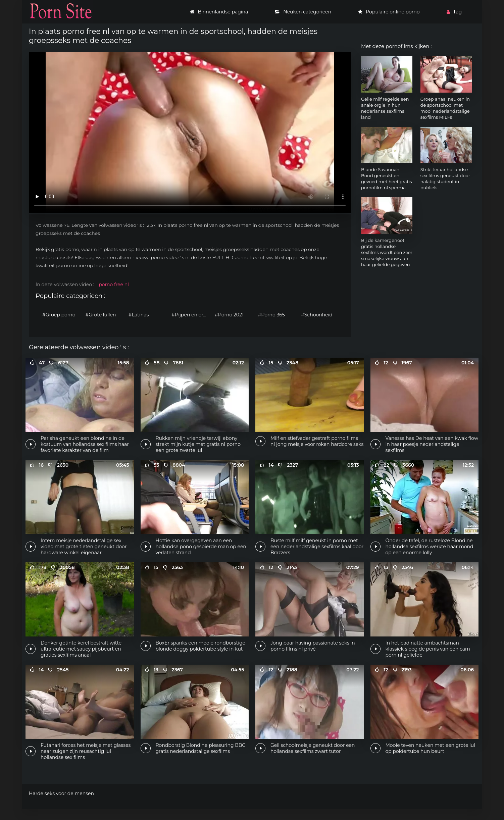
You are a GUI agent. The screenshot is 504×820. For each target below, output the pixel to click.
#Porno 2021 (229, 315)
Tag (454, 12)
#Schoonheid (317, 315)
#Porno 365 (271, 315)
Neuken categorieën (303, 12)
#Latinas (139, 315)
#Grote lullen (101, 315)
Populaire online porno (389, 12)
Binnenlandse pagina (219, 12)
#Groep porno (59, 315)
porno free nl (114, 285)
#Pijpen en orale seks (192, 315)
